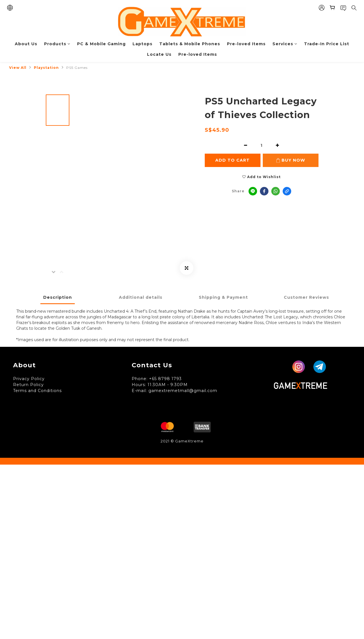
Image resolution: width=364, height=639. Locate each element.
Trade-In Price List (327, 44)
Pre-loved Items (246, 44)
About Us (26, 44)
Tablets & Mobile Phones (190, 44)
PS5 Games (77, 68)
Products (57, 44)
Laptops (142, 44)
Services (285, 44)
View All (18, 68)
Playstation (46, 68)
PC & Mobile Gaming (101, 44)
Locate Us (159, 54)
